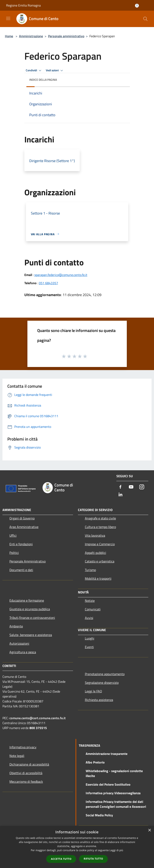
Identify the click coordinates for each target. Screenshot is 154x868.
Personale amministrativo (66, 36)
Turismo (90, 570)
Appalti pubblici (96, 553)
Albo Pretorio (95, 762)
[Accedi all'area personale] (137, 6)
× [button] (149, 830)
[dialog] (77, 847)
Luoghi (90, 638)
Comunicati (93, 609)
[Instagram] (142, 487)
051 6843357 (48, 283)
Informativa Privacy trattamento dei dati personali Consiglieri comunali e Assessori (116, 804)
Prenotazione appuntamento (105, 674)
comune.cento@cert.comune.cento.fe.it (38, 718)
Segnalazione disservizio (102, 683)
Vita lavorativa (95, 535)
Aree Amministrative (24, 527)
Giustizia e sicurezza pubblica (30, 609)
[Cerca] (145, 19)
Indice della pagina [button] (43, 80)
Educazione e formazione (27, 600)
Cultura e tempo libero (100, 527)
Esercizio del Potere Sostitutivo (108, 784)
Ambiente (16, 626)
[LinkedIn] (120, 495)
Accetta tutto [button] (61, 859)
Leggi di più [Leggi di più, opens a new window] (116, 850)
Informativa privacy (23, 747)
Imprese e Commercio (100, 544)
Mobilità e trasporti (98, 578)
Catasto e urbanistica (100, 561)
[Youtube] (131, 487)
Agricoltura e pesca (23, 652)
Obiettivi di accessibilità (26, 773)
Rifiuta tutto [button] (93, 859)
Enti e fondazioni (21, 544)
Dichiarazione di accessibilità (29, 764)
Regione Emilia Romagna (23, 5)
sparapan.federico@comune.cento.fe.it (61, 275)
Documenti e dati (21, 570)
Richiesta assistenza (99, 700)
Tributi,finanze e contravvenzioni (32, 618)
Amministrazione (31, 36)
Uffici (13, 535)
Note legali (17, 756)
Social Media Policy (99, 815)
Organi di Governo (22, 518)
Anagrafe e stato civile (100, 518)
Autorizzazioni (19, 643)
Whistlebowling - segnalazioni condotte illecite (114, 773)
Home (9, 36)
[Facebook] (120, 487)
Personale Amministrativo (28, 561)
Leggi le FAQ (93, 691)
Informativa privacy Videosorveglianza (113, 793)
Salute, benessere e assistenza (31, 635)
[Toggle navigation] (8, 18)
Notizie (90, 601)
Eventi (89, 647)
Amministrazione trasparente (107, 754)
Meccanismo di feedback (26, 782)
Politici (14, 553)
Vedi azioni (55, 70)
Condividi (34, 70)
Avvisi (89, 618)
